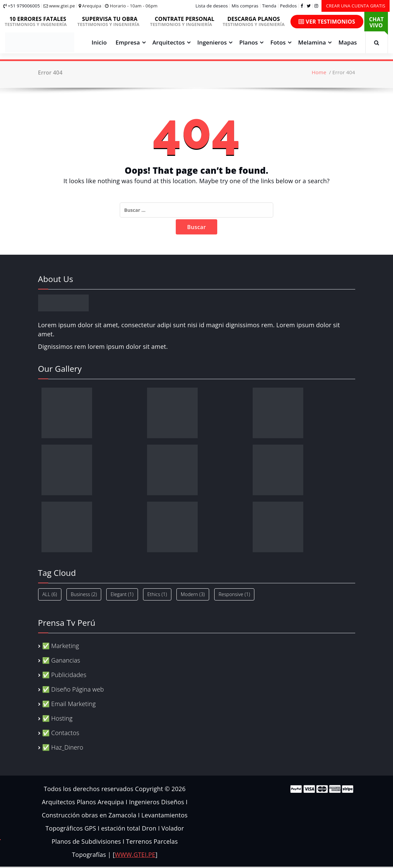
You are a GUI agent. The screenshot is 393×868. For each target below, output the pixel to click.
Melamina (312, 42)
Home (319, 72)
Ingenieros (212, 42)
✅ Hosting (57, 718)
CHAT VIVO (376, 22)
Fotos (278, 42)
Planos (248, 42)
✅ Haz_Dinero (63, 747)
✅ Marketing (61, 646)
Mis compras (245, 6)
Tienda (269, 6)
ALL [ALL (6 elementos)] (50, 594)
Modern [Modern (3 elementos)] (193, 594)
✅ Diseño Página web (73, 689)
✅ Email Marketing (69, 704)
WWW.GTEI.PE (135, 855)
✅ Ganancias (61, 660)
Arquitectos (169, 42)
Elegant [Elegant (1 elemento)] (122, 594)
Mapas (348, 42)
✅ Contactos (61, 733)
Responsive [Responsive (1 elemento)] (234, 594)
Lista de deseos (212, 6)
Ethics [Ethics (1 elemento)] (157, 594)
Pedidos (288, 6)
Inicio (99, 42)
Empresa (128, 42)
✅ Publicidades (64, 675)
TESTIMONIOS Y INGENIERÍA (38, 21)
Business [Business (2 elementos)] (84, 594)
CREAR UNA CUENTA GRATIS (356, 6)
